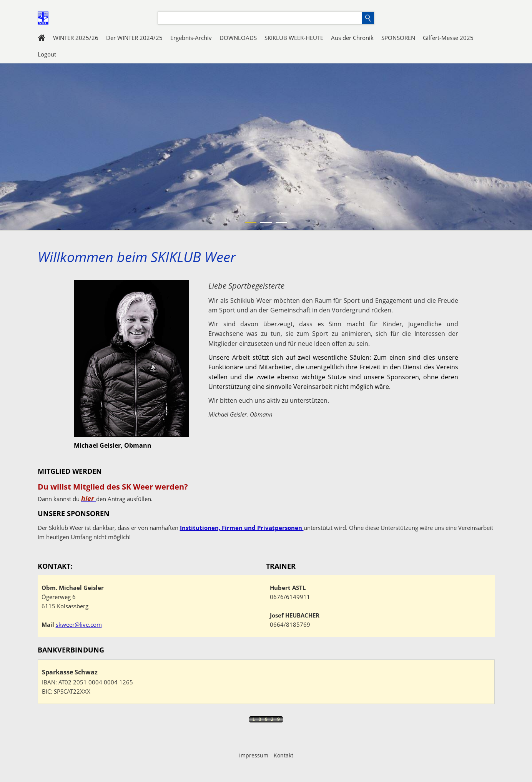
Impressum (254, 755)
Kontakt (283, 755)
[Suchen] (260, 18)
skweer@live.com (79, 624)
